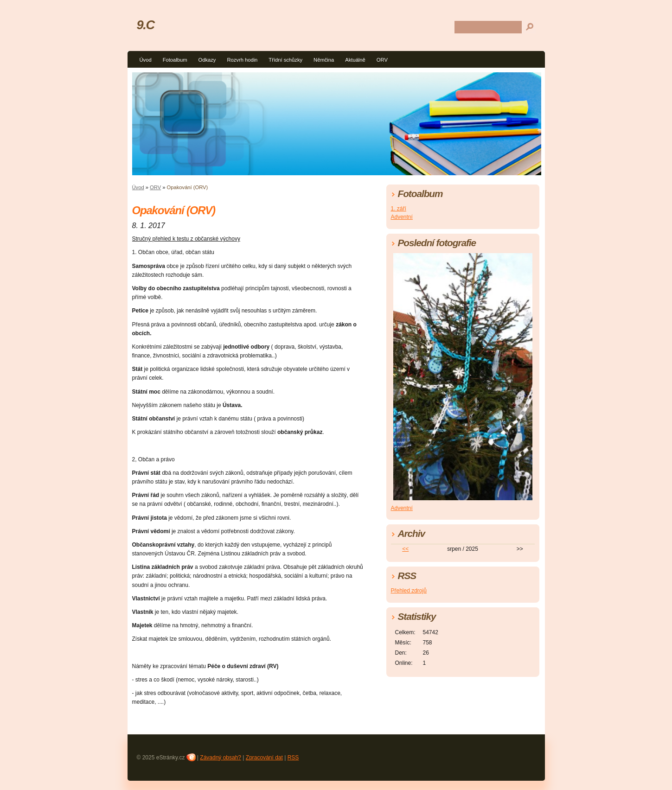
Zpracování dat (264, 758)
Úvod (146, 60)
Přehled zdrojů (409, 591)
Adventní (402, 217)
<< (405, 549)
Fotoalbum (175, 60)
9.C (146, 25)
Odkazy (207, 60)
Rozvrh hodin (242, 60)
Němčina (324, 60)
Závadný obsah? (221, 758)
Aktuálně (355, 60)
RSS (293, 758)
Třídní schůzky (285, 60)
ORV (382, 60)
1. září (399, 209)
